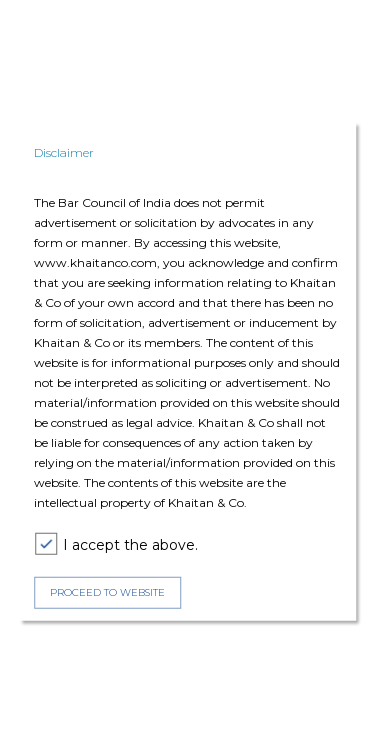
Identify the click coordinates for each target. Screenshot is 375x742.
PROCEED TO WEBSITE (107, 592)
